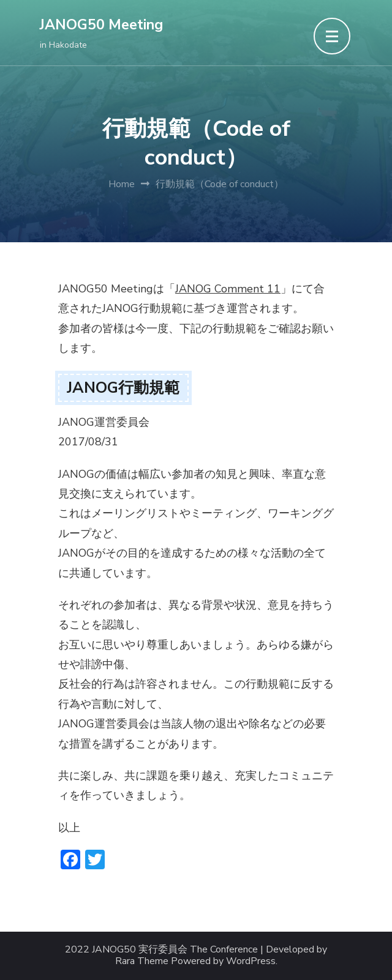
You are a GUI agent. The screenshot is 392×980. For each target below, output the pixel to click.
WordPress (251, 961)
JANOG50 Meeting (101, 25)
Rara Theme (142, 961)
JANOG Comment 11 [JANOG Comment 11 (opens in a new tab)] (228, 289)
